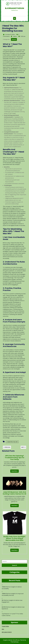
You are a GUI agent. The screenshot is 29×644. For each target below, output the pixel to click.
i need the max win (12, 442)
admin (15, 36)
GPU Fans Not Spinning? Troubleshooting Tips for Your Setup (15, 458)
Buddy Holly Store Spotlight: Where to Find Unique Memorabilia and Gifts (15, 538)
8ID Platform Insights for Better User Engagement (12, 601)
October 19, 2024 (10, 35)
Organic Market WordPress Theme (14, 640)
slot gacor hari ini (7, 632)
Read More (14, 471)
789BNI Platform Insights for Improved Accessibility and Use (13, 594)
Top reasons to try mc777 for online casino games (12, 615)
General (14, 39)
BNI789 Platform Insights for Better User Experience (13, 608)
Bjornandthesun (15, 8)
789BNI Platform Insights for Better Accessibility (12, 588)
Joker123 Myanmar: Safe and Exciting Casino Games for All (14, 493)
